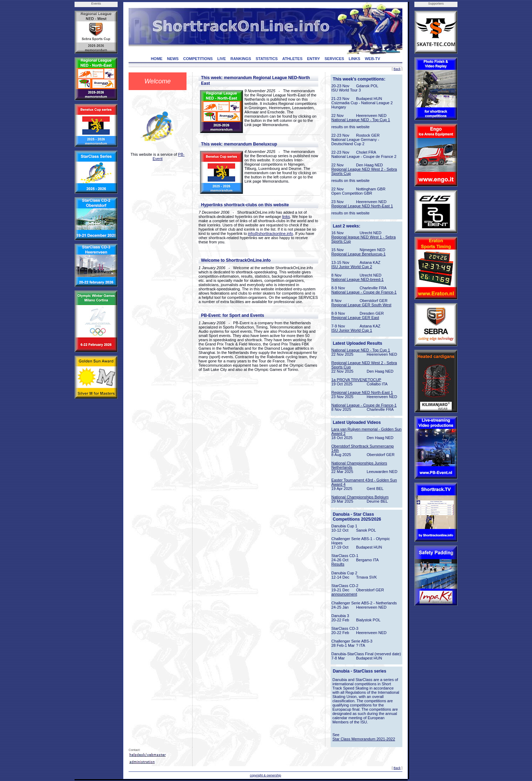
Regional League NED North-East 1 (362, 206)
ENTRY (314, 59)
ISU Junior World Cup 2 (352, 267)
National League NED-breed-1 (357, 279)
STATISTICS (267, 59)
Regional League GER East (355, 318)
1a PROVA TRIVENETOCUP (356, 380)
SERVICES (334, 59)
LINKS (354, 59)
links (286, 217)
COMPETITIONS (198, 59)
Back (397, 69)
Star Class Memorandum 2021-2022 (364, 739)
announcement (344, 594)
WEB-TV (373, 59)
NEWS (173, 59)
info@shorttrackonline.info (270, 233)
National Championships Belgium (360, 497)
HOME (157, 59)
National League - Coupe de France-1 (364, 292)
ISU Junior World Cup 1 (352, 330)
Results (338, 564)
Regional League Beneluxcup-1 (359, 254)
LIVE (221, 59)
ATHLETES (292, 59)
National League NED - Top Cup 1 (361, 120)
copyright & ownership (265, 775)
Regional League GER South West (361, 305)
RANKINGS (241, 59)
